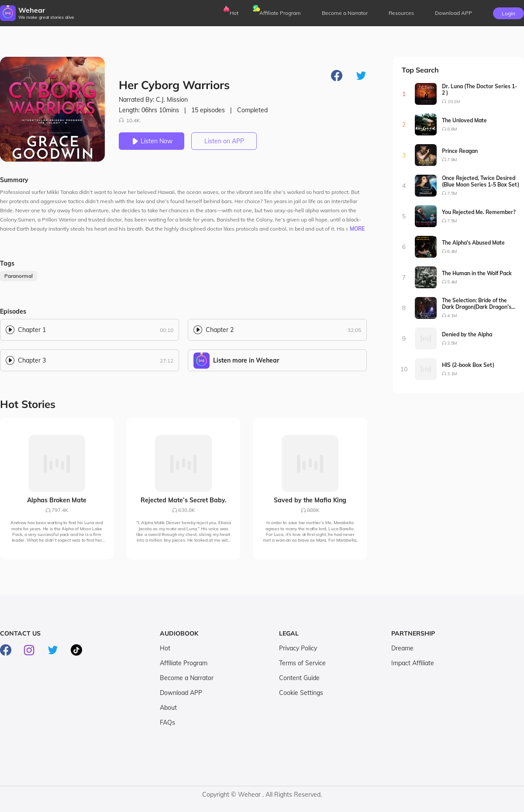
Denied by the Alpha (467, 334)
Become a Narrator (345, 13)
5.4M (452, 282)
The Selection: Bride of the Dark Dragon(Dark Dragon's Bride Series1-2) (477, 304)
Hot (234, 13)
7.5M (452, 193)
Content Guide (299, 678)
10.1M (454, 102)
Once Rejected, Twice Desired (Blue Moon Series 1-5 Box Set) (481, 181)
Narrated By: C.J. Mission (153, 100)
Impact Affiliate (413, 663)
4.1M (452, 316)
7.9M (452, 160)
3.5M (452, 343)
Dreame (402, 648)
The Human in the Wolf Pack (477, 273)
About (168, 708)
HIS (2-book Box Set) (468, 365)
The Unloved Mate (464, 120)
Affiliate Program (280, 13)
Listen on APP (224, 141)
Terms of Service (302, 663)
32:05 (354, 330)
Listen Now (152, 141)
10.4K (129, 120)
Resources (401, 13)
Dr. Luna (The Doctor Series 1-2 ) (479, 90)
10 (404, 369)
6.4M (452, 251)
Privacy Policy (298, 648)
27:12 (167, 361)
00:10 (167, 330)
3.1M (452, 374)
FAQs (167, 722)
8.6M (452, 129)
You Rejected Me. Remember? (479, 212)
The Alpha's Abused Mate (473, 243)
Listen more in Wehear (246, 360)
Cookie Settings (301, 693)
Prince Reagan (460, 151)
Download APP (181, 693)
